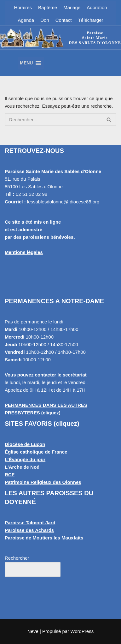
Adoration (97, 7)
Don (45, 20)
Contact (64, 20)
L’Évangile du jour (25, 459)
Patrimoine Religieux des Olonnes (43, 482)
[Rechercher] (53, 120)
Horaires (23, 7)
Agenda (26, 20)
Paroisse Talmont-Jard (30, 523)
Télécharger (90, 20)
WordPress (82, 631)
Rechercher (17, 558)
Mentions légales (24, 252)
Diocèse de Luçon (25, 444)
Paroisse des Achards (29, 530)
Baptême (48, 7)
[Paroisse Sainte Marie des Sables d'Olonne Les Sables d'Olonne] (60, 46)
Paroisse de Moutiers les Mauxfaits (44, 538)
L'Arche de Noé (22, 467)
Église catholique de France (36, 452)
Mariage (72, 7)
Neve (33, 631)
